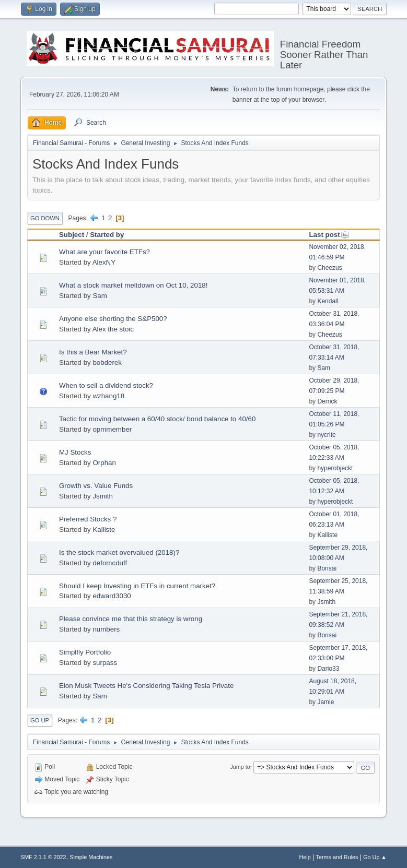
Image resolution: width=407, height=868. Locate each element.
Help (305, 857)
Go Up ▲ (375, 857)
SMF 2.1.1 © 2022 (43, 857)
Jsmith (103, 496)
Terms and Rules (337, 857)
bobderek (107, 362)
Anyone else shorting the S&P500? (113, 319)
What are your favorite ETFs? (104, 252)
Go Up (40, 720)
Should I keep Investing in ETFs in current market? (137, 586)
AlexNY (104, 262)
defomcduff (110, 563)
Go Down (45, 218)
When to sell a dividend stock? (106, 385)
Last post (329, 235)
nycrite (326, 435)
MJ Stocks (75, 452)
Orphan (104, 463)
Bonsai (327, 568)
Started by (107, 235)
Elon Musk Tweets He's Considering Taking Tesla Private (146, 686)
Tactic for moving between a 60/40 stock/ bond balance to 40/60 (157, 419)
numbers (106, 629)
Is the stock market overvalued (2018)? (119, 552)
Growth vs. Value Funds (96, 486)
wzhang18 (108, 396)
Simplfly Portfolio (85, 652)
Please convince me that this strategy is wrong (131, 619)
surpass (105, 663)
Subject (72, 235)
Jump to (240, 767)
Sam (100, 296)
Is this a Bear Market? (93, 352)
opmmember (112, 429)
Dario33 (328, 669)
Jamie (325, 702)
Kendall (328, 301)
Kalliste (104, 530)
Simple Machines (91, 857)
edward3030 (112, 596)
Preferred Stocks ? (88, 519)
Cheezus (329, 268)
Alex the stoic (113, 329)
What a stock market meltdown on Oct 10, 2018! (133, 285)
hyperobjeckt (335, 468)
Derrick (327, 401)
